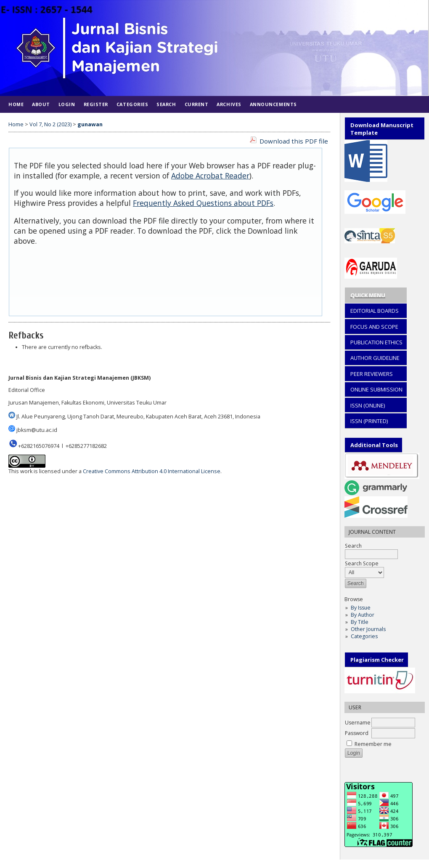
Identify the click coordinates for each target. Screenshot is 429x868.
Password (357, 733)
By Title (360, 622)
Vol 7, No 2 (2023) (50, 124)
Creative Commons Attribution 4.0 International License (152, 471)
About (41, 104)
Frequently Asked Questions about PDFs (203, 203)
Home (16, 104)
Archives (229, 104)
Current (197, 104)
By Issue (361, 608)
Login (67, 104)
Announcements (273, 104)
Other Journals (368, 629)
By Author (363, 615)
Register (96, 104)
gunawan (90, 124)
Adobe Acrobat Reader (210, 176)
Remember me (373, 744)
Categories (364, 636)
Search (166, 104)
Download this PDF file (294, 141)
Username (358, 723)
